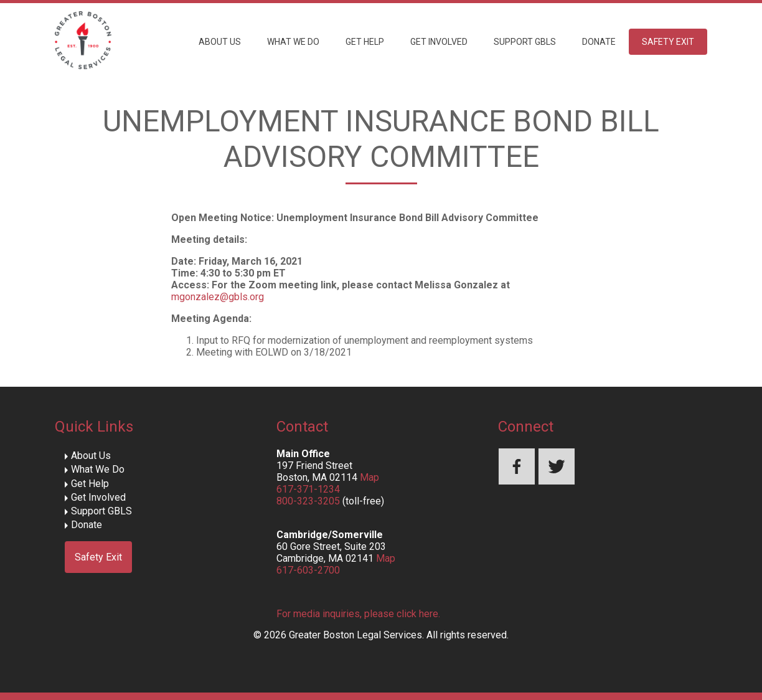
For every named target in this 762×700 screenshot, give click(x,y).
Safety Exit (668, 42)
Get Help (365, 42)
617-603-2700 (308, 570)
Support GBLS (525, 42)
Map (369, 477)
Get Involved (439, 42)
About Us (220, 42)
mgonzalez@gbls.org (218, 297)
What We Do (293, 42)
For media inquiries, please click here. (358, 614)
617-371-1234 (308, 489)
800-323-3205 (308, 501)
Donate (599, 42)
